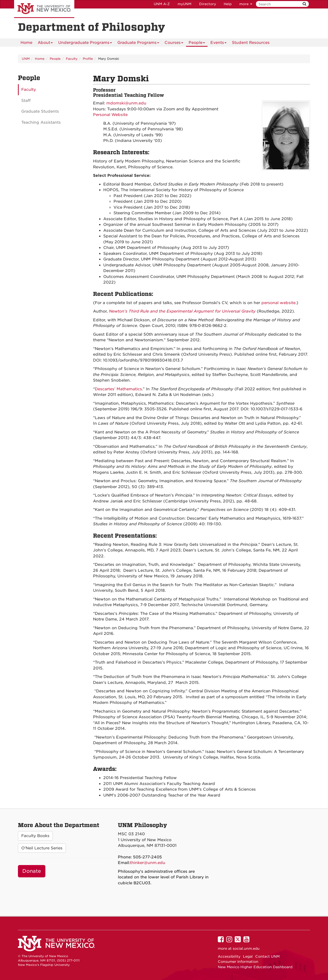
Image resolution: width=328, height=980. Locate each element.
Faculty (72, 59)
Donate (32, 871)
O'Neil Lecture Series (42, 848)
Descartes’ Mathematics (118, 389)
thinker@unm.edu (148, 863)
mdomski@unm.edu (126, 103)
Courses (174, 43)
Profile (88, 59)
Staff (26, 101)
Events (218, 43)
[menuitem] (26, 43)
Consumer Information (238, 962)
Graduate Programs (138, 43)
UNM (26, 59)
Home (26, 43)
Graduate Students (40, 111)
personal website (278, 303)
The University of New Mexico (44, 9)
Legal (248, 956)
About (45, 43)
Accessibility (229, 956)
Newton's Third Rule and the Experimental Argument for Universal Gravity (182, 311)
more (246, 4)
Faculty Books (35, 836)
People (197, 43)
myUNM (184, 4)
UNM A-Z (162, 4)
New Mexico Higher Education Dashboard (255, 967)
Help (228, 4)
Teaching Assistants (41, 122)
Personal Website (110, 115)
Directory (208, 4)
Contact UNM (267, 956)
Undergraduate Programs (85, 43)
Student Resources (251, 43)
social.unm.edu (246, 948)
